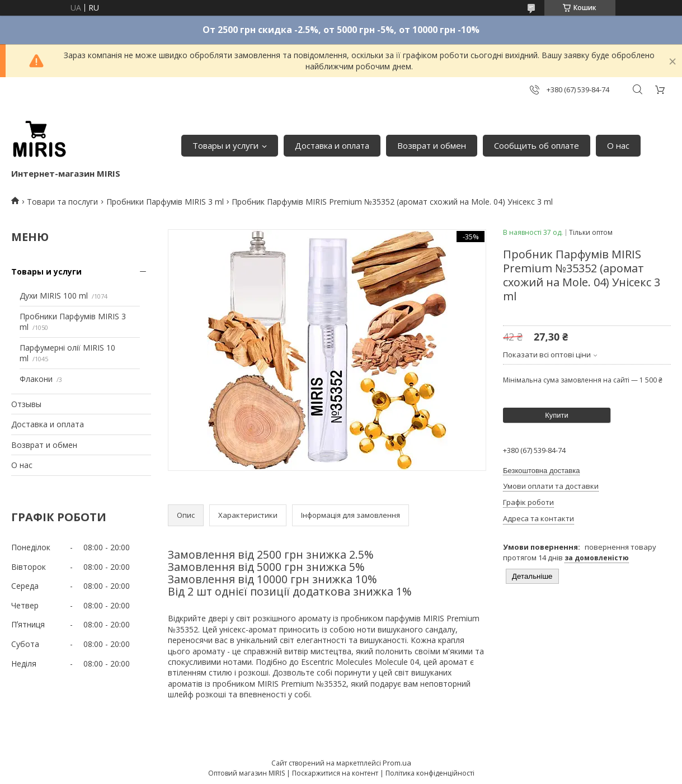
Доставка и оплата (332, 145)
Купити (557, 415)
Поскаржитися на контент (335, 773)
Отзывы (26, 404)
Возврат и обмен (432, 145)
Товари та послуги (62, 202)
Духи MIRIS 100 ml (54, 296)
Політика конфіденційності (430, 773)
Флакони (36, 379)
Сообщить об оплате (537, 145)
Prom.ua (397, 763)
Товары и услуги (225, 145)
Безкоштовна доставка (541, 471)
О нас (618, 145)
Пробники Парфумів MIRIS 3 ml (165, 202)
